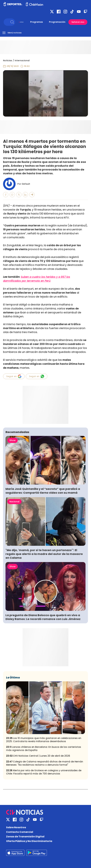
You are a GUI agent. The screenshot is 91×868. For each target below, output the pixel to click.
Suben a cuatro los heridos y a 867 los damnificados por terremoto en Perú (37, 279)
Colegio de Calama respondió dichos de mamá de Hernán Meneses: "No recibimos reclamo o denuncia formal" (45, 763)
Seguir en (14, 376)
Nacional (14, 502)
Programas (37, 22)
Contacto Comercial (20, 832)
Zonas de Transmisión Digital (25, 837)
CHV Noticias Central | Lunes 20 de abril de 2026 (38, 756)
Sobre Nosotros (16, 827)
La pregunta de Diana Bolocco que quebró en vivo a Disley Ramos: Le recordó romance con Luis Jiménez (43, 617)
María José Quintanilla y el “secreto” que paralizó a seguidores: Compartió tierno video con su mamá (43, 491)
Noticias (8, 60)
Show (13, 440)
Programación (57, 22)
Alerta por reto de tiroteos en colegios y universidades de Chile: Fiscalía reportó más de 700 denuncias (44, 772)
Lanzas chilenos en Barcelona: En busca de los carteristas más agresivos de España (44, 749)
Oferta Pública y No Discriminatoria (29, 841)
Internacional (22, 60)
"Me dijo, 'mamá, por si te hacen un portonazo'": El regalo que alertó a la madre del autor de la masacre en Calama (44, 554)
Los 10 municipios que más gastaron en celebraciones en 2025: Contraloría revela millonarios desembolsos (44, 740)
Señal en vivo (78, 22)
